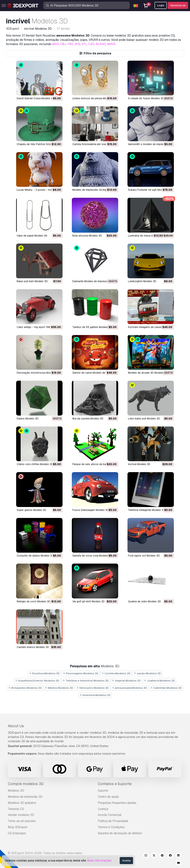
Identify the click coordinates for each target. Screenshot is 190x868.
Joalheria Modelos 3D (159, 681)
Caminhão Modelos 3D (166, 688)
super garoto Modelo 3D (31, 510)
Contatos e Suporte (115, 784)
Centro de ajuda (108, 797)
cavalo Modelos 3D (147, 673)
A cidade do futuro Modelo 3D (146, 98)
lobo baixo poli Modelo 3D (144, 419)
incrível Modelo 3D (139, 464)
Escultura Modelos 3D (44, 673)
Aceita (126, 861)
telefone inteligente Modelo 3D (146, 510)
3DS (77, 44)
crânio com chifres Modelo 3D (35, 464)
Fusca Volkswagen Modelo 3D (91, 510)
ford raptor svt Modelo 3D (144, 556)
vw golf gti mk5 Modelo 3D (89, 601)
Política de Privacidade (113, 821)
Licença (103, 809)
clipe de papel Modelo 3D (32, 236)
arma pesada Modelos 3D (130, 688)
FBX (70, 44)
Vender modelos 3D (21, 815)
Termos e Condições (111, 827)
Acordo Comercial (110, 815)
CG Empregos (17, 833)
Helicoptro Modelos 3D (93, 688)
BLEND (101, 44)
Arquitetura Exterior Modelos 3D (37, 681)
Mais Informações (99, 860)
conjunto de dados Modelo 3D (35, 556)
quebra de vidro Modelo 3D (144, 601)
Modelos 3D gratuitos (22, 803)
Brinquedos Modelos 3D (25, 688)
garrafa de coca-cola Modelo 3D (92, 556)
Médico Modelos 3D (59, 688)
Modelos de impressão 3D (25, 797)
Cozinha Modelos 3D (116, 673)
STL (84, 44)
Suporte (103, 791)
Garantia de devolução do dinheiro (120, 833)
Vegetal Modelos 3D (126, 681)
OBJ (63, 44)
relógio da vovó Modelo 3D (33, 601)
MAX (55, 44)
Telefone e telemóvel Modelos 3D (86, 681)
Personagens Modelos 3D (81, 673)
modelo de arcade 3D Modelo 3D (148, 373)
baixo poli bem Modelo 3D (32, 281)
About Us (16, 726)
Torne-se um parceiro (22, 821)
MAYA (111, 44)
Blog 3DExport (18, 827)
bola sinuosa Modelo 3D (87, 236)
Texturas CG (16, 809)
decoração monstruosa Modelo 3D (38, 373)
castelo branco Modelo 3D (33, 647)
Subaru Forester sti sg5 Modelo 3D (149, 190)
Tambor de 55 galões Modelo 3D (92, 327)
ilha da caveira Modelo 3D (88, 419)
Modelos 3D (16, 791)
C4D (91, 44)
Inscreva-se (178, 5)
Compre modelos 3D (26, 784)
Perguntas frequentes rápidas (117, 803)
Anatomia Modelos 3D (95, 695)
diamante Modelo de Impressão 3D (93, 281)
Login (161, 5)
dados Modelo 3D (28, 419)
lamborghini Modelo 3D (142, 281)
